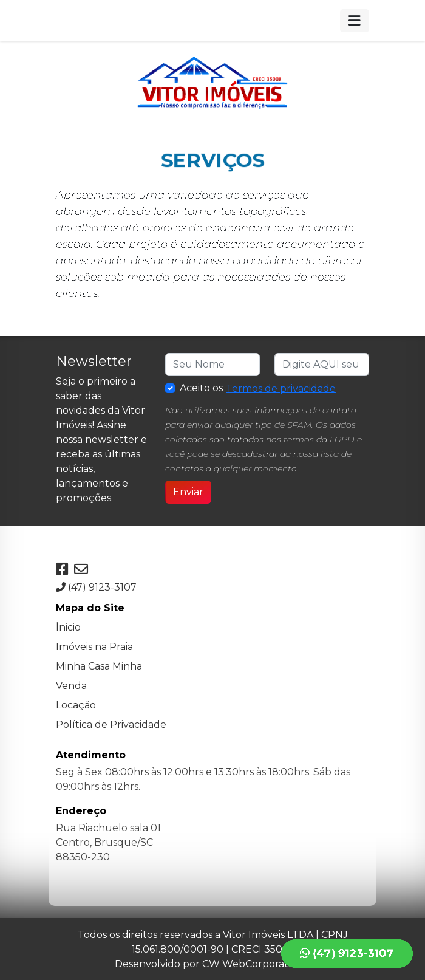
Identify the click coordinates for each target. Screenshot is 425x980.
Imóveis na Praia (94, 646)
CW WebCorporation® (257, 963)
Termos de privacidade (281, 389)
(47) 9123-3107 (96, 586)
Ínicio (68, 626)
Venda (71, 684)
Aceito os (258, 389)
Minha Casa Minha (99, 665)
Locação (76, 704)
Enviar (188, 492)
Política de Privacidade (111, 723)
